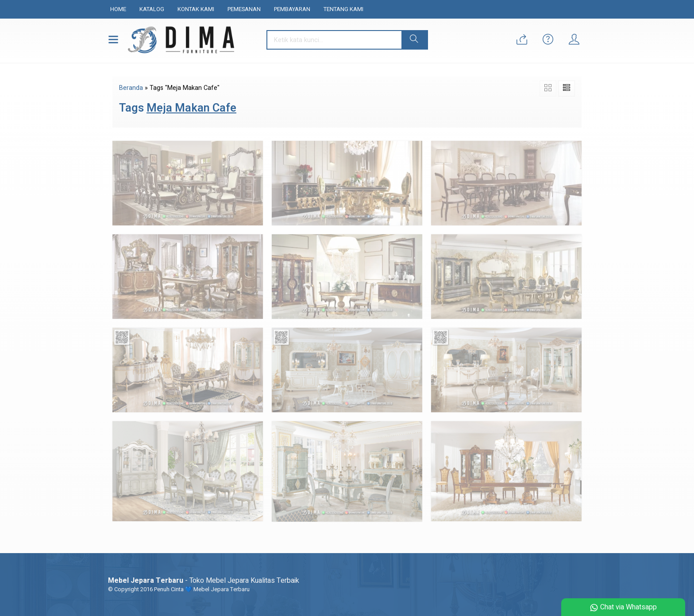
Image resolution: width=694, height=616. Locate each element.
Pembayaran (292, 9)
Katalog (152, 9)
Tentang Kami (343, 9)
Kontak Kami (196, 9)
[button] (414, 40)
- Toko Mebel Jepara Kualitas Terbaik (204, 581)
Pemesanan (244, 9)
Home (118, 9)
